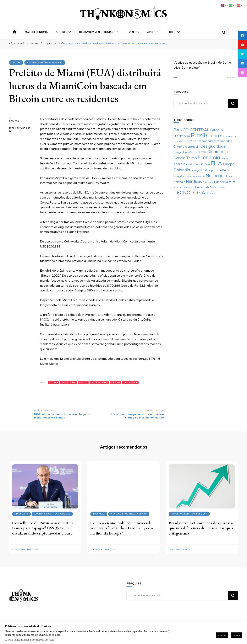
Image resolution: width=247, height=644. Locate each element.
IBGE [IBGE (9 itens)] (204, 170)
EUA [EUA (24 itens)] (216, 163)
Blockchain (69, 382)
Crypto (116, 382)
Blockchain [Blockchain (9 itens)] (182, 136)
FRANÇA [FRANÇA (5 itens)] (195, 170)
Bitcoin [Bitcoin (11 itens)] (217, 130)
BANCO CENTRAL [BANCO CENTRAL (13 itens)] (191, 130)
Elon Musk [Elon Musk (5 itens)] (226, 158)
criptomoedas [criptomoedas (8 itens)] (223, 141)
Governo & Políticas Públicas (45, 62)
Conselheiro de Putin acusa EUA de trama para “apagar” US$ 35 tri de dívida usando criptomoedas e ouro (43, 528)
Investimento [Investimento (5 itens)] (191, 176)
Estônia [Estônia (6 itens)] (206, 164)
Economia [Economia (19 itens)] (209, 157)
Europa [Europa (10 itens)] (229, 164)
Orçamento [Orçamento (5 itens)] (208, 182)
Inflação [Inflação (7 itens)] (179, 176)
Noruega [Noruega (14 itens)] (215, 176)
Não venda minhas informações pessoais (31, 640)
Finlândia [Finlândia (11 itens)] (182, 170)
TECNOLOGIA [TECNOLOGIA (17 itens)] (189, 192)
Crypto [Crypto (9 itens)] (179, 146)
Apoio (151, 32)
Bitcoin (54, 382)
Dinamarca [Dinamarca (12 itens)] (217, 152)
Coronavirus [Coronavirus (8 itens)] (228, 136)
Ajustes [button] (222, 635)
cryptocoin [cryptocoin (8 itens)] (192, 146)
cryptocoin (130, 382)
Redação (14, 121)
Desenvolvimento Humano (97, 32)
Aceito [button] (236, 635)
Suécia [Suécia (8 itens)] (215, 187)
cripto (83, 382)
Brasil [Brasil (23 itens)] (198, 135)
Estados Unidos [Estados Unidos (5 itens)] (193, 165)
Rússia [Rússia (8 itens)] (200, 187)
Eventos (133, 32)
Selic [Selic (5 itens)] (207, 187)
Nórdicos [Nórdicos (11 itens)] (194, 181)
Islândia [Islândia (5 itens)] (201, 176)
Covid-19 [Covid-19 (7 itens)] (180, 141)
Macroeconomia (36, 32)
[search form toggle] (224, 32)
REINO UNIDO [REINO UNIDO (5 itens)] (187, 187)
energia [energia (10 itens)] (179, 164)
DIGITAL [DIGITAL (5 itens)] (202, 152)
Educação (99, 514)
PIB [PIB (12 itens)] (232, 181)
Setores (61, 32)
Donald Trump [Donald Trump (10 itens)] (185, 158)
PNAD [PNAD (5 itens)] (176, 187)
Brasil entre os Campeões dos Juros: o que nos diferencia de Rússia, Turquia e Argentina (201, 528)
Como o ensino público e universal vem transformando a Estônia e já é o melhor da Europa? (122, 528)
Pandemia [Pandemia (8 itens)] (221, 182)
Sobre (172, 32)
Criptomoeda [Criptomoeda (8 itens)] (204, 141)
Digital (16, 62)
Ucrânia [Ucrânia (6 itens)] (210, 193)
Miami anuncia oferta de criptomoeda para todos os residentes (104, 359)
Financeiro (22, 514)
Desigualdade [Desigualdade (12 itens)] (213, 146)
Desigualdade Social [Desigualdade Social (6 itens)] (186, 152)
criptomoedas (99, 382)
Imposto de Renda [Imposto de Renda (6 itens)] (219, 170)
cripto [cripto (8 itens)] (190, 141)
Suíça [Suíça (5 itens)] (223, 187)
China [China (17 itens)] (213, 135)
